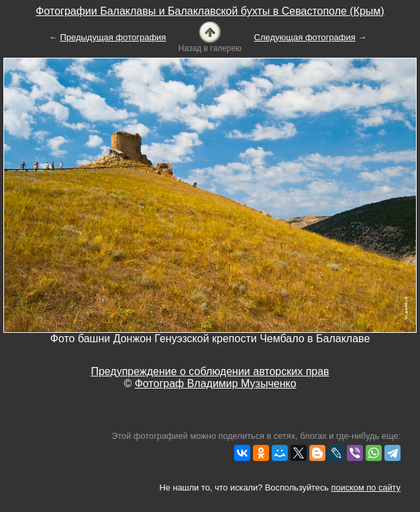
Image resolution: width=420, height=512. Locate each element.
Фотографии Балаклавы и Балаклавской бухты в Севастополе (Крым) (210, 11)
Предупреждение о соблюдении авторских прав (210, 371)
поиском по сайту (366, 488)
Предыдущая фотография (113, 37)
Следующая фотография (305, 37)
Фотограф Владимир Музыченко (216, 383)
